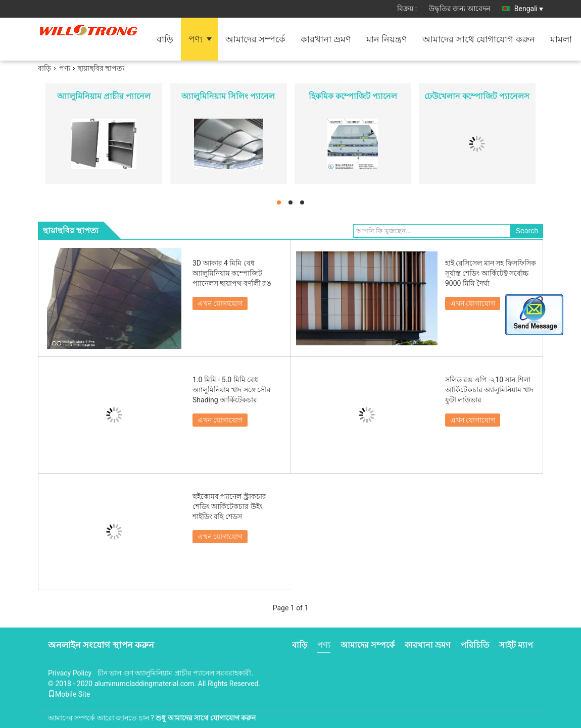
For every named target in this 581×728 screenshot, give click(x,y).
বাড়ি (165, 39)
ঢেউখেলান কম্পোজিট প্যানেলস (477, 96)
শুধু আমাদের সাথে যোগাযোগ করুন (206, 718)
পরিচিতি (475, 645)
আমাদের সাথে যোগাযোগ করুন (478, 39)
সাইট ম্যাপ (516, 645)
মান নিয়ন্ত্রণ (387, 39)
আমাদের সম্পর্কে (255, 39)
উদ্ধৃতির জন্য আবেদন (459, 9)
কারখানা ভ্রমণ (326, 39)
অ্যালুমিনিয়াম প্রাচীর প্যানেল (104, 96)
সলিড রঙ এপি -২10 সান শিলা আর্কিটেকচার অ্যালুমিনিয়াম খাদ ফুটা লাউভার (489, 390)
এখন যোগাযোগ (220, 303)
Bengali (529, 9)
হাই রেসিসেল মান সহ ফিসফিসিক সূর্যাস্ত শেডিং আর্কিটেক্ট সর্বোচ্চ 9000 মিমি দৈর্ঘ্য (491, 273)
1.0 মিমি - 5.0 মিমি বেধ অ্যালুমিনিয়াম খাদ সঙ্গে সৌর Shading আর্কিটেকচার (232, 390)
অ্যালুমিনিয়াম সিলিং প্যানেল (228, 96)
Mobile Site (69, 694)
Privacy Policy (70, 673)
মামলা (561, 39)
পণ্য (196, 39)
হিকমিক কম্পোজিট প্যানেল (353, 96)
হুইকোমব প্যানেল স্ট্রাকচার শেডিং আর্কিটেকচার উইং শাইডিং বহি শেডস (229, 506)
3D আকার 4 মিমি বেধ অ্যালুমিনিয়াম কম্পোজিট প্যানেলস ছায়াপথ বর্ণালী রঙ (232, 273)
